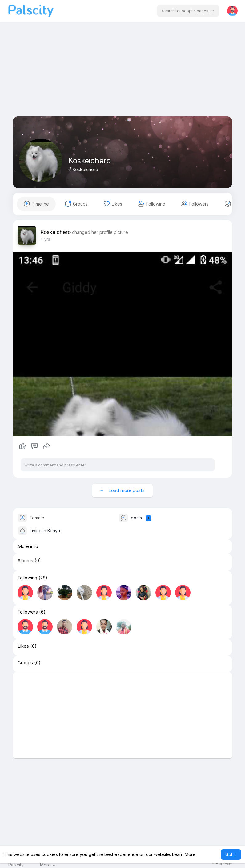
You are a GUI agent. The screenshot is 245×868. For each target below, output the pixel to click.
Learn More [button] (184, 854)
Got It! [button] (231, 854)
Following (27, 578)
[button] (188, 11)
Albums (25, 561)
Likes (23, 646)
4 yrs (45, 239)
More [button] (48, 865)
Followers (28, 612)
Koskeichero (90, 161)
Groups (25, 663)
